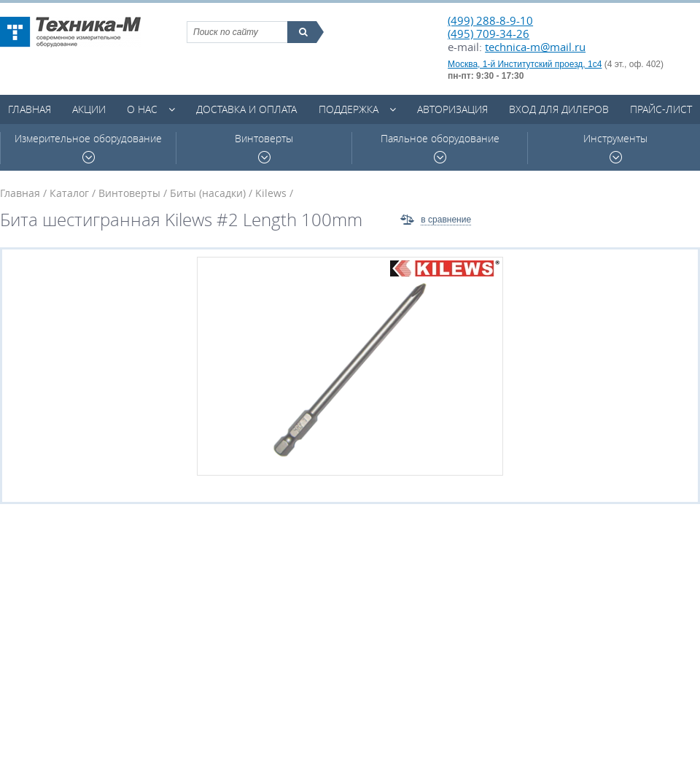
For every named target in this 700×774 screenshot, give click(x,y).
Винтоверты (264, 148)
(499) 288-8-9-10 (490, 20)
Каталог (69, 193)
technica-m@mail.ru (535, 47)
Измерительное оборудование (88, 148)
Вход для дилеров (559, 109)
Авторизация (452, 109)
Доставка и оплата (246, 109)
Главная (30, 109)
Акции (89, 109)
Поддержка (349, 109)
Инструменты (615, 148)
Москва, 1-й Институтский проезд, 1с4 (525, 64)
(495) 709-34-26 (489, 34)
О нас (142, 109)
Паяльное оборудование (440, 148)
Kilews (271, 193)
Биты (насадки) (208, 193)
